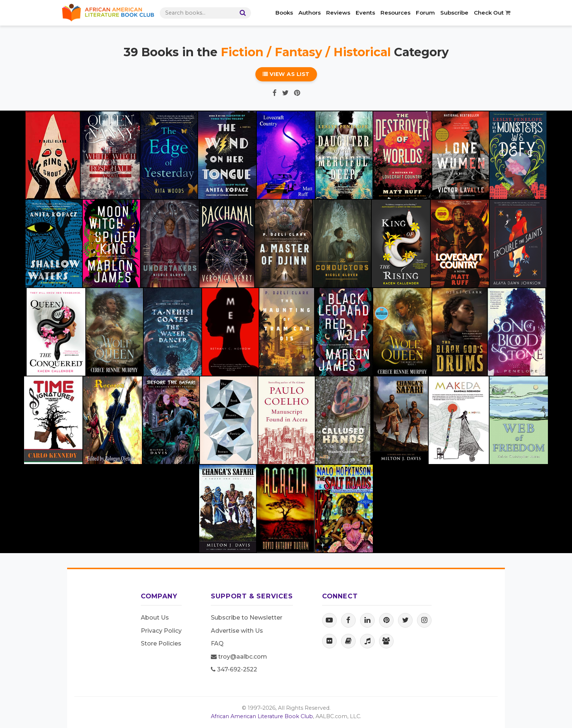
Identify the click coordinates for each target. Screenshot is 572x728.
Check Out (492, 13)
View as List (286, 74)
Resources (395, 13)
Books (284, 13)
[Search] (241, 13)
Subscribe (454, 13)
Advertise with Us (237, 631)
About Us (155, 618)
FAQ (217, 643)
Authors (310, 13)
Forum (425, 13)
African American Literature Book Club (262, 716)
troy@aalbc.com (239, 657)
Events (365, 13)
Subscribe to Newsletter (247, 618)
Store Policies (161, 643)
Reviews (338, 13)
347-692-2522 (234, 669)
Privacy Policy (161, 631)
